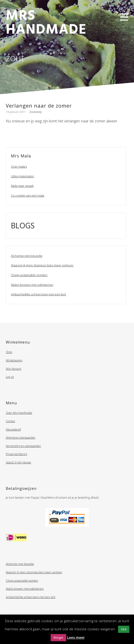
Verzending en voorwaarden (23, 446)
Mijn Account (14, 369)
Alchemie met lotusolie (27, 256)
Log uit (10, 377)
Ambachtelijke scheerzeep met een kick (38, 294)
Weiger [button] (58, 638)
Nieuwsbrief (13, 429)
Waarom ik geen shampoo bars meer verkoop (42, 265)
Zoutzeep (36, 112)
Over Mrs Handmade (19, 413)
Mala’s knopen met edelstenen (32, 285)
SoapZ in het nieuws (18, 462)
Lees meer (76, 637)
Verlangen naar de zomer (39, 105)
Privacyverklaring (16, 454)
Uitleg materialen (22, 176)
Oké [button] (124, 629)
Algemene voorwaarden (21, 438)
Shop (9, 352)
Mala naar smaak (22, 186)
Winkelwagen (14, 360)
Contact (10, 421)
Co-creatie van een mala (28, 195)
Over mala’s (19, 166)
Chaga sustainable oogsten (29, 275)
